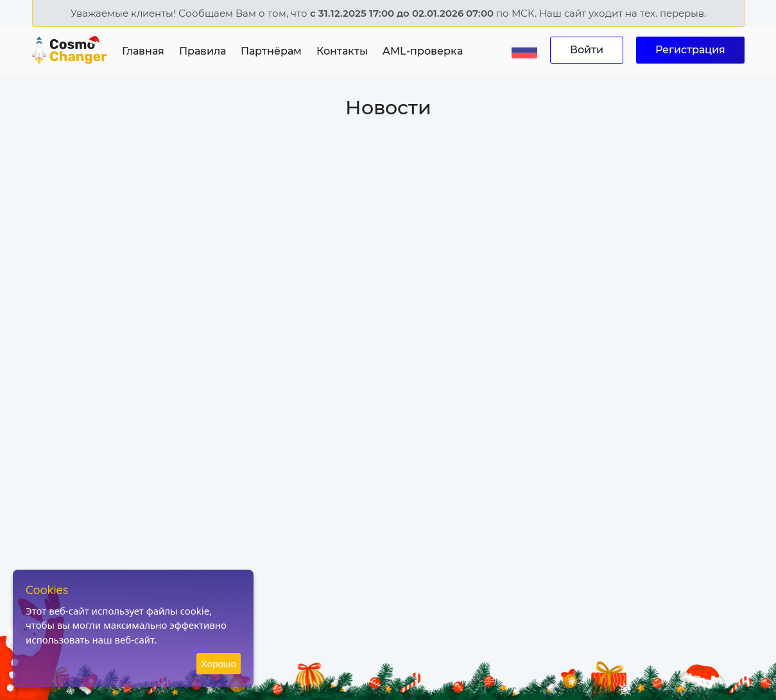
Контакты (342, 51)
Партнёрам (271, 51)
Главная (143, 51)
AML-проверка (423, 51)
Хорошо (219, 664)
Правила (203, 51)
